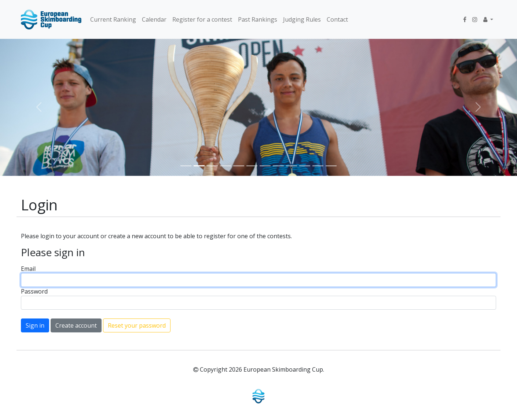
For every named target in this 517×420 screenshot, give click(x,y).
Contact (337, 19)
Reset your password (137, 325)
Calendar (154, 19)
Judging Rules (302, 19)
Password (34, 291)
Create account (76, 325)
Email (28, 269)
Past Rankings (258, 19)
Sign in (35, 325)
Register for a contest (202, 19)
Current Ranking (113, 19)
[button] (488, 19)
